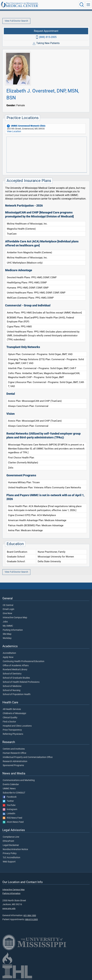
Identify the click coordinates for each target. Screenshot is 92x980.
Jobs (5, 622)
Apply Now (8, 657)
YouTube (9, 805)
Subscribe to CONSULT (14, 793)
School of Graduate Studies (16, 678)
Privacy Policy (10, 853)
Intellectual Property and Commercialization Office (28, 757)
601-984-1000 (30, 915)
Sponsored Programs (13, 765)
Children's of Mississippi (14, 713)
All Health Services (12, 709)
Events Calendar (11, 784)
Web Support (9, 862)
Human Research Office (14, 753)
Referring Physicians (13, 734)
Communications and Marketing (19, 780)
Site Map (7, 634)
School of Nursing (12, 690)
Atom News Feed (13, 822)
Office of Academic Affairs (16, 666)
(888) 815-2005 (48, 37)
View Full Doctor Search (16, 21)
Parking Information (13, 630)
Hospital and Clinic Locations (17, 726)
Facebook (10, 797)
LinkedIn (9, 814)
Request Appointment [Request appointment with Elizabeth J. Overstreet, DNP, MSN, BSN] (46, 31)
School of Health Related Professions (21, 682)
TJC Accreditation (11, 858)
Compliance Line (11, 837)
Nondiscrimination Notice (15, 849)
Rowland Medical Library (15, 670)
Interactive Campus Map (15, 618)
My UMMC (8, 626)
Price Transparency (12, 730)
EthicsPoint (8, 841)
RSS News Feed (12, 818)
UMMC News (9, 789)
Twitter (8, 801)
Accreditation (9, 653)
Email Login (9, 609)
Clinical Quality (10, 718)
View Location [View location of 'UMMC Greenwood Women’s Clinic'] (14, 131)
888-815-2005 (31, 919)
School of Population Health (17, 694)
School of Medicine (12, 686)
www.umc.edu (9, 908)
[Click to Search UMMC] (82, 5)
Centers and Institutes (14, 749)
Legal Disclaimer (11, 845)
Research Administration (15, 761)
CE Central (8, 605)
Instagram (10, 809)
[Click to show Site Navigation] (88, 5)
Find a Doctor (9, 722)
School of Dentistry (12, 674)
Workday (7, 638)
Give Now (7, 613)
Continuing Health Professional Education (24, 661)
